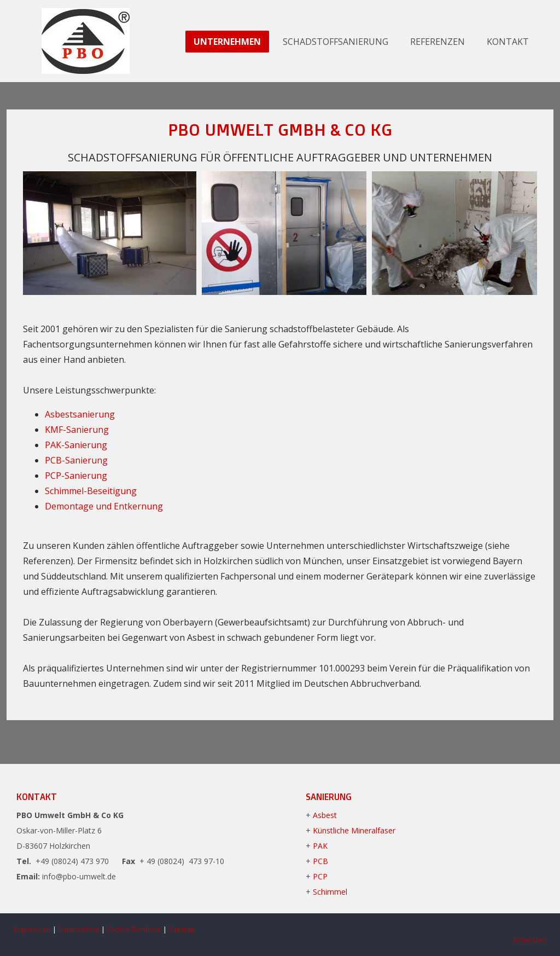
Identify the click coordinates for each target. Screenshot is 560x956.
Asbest (325, 815)
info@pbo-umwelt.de (79, 876)
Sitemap (182, 929)
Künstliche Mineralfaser (354, 830)
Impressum (32, 929)
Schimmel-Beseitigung (91, 491)
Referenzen (437, 42)
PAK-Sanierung (76, 445)
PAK (320, 846)
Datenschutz (79, 929)
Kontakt (508, 42)
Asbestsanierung (80, 414)
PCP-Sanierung (76, 476)
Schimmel (330, 892)
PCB (320, 861)
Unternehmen (227, 42)
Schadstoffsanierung (336, 42)
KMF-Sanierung (77, 430)
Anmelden (529, 940)
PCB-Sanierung (76, 460)
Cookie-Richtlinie (134, 929)
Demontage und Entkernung (104, 506)
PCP (320, 876)
